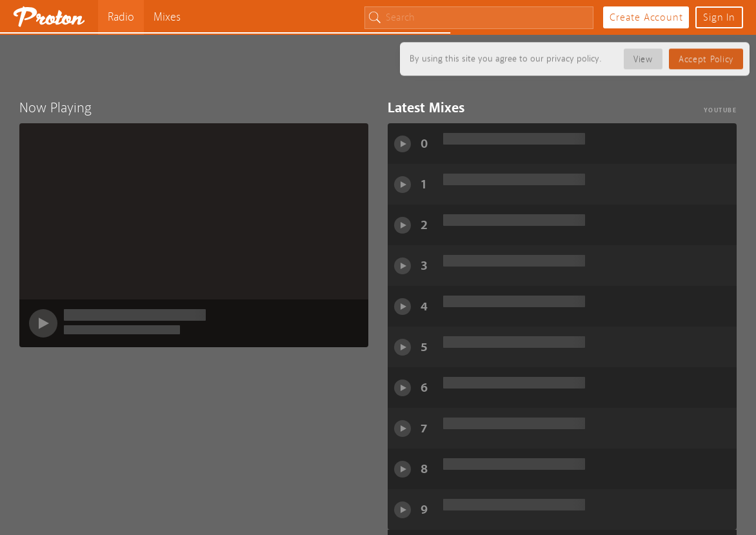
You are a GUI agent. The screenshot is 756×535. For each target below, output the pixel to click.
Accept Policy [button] (706, 57)
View (643, 57)
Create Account (646, 17)
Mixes (167, 17)
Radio (121, 17)
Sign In (719, 17)
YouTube (721, 110)
